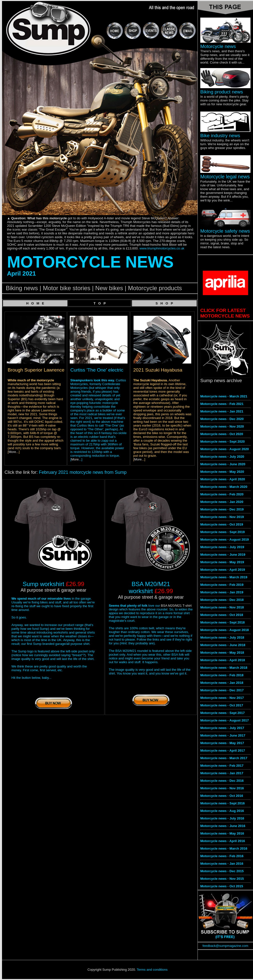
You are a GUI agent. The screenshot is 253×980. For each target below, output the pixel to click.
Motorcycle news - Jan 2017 (222, 773)
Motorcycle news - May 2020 (222, 472)
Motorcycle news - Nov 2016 (222, 788)
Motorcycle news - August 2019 (225, 539)
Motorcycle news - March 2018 (224, 668)
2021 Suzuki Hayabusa (158, 370)
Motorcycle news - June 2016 (223, 826)
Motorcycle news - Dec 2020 (222, 419)
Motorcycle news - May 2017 (222, 743)
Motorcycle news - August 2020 (225, 449)
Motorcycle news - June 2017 (223, 735)
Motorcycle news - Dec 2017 (222, 690)
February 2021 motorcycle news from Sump (83, 472)
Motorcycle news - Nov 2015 (222, 879)
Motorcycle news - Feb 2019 (222, 585)
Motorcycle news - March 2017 (224, 758)
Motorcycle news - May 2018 (222, 653)
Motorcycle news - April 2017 (223, 751)
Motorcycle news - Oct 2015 (222, 886)
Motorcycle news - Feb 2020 (222, 494)
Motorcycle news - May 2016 (222, 833)
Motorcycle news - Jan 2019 (222, 592)
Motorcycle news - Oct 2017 (222, 705)
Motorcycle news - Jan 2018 (222, 683)
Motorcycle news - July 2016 (222, 818)
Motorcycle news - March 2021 (224, 396)
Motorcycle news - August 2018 (225, 630)
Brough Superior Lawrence (36, 370)
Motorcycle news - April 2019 (223, 570)
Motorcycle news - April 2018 (223, 660)
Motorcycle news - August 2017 (225, 720)
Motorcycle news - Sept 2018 (223, 622)
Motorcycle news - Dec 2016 (222, 781)
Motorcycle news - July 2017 (222, 728)
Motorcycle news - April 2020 (223, 479)
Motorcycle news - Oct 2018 (222, 615)
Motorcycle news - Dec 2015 (222, 871)
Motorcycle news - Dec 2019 (222, 509)
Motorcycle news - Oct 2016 (222, 796)
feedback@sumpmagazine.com (225, 946)
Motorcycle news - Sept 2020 (223, 442)
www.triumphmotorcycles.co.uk (162, 248)
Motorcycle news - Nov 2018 (222, 607)
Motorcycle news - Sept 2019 (223, 532)
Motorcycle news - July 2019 (222, 547)
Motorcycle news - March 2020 (224, 487)
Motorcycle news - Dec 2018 (222, 600)
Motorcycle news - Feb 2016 (222, 856)
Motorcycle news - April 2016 (223, 841)
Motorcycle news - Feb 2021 (222, 404)
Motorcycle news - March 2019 (224, 577)
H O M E (35, 303)
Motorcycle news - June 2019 (223, 555)
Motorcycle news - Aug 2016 (222, 811)
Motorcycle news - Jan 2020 (222, 502)
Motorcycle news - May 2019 (222, 562)
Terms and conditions (152, 970)
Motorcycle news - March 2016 (224, 848)
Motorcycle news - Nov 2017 (222, 698)
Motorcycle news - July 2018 (222, 637)
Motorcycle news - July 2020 (222, 457)
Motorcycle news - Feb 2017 (222, 766)
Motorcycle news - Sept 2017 (223, 713)
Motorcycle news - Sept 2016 (223, 803)
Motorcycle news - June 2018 (223, 645)
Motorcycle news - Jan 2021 (222, 411)
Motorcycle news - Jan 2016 (222, 864)
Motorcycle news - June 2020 (223, 464)
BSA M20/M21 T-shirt (176, 606)
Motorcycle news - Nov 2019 (222, 517)
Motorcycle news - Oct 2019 (222, 524)
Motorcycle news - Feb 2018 (222, 675)
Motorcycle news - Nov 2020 (222, 426)
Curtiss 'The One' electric (97, 370)
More (12, 452)
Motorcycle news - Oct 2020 (222, 434)
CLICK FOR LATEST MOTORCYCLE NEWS (225, 313)
